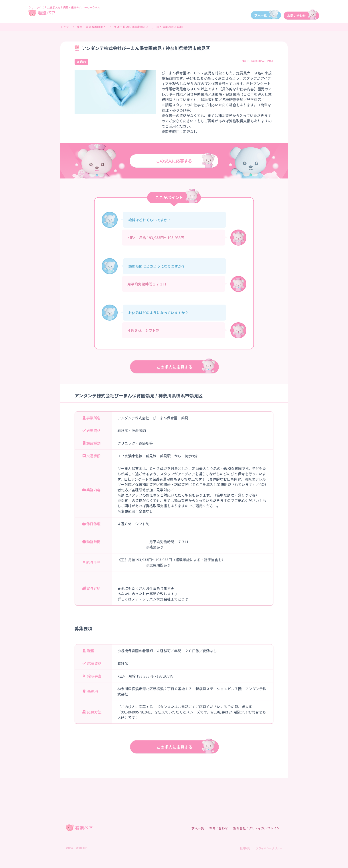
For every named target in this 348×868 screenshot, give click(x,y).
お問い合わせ (219, 828)
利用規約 (245, 848)
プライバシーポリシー (269, 848)
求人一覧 (198, 828)
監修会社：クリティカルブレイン (256, 828)
